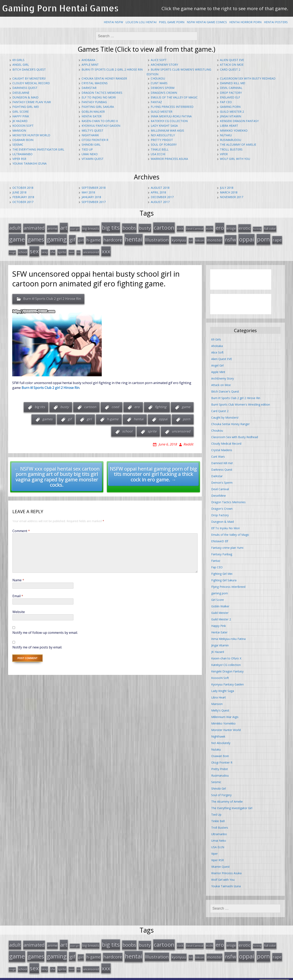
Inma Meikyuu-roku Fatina (171, 116)
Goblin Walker (93, 112)
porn (186, 416)
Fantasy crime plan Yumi (32, 102)
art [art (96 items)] (64, 227)
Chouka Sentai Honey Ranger (104, 78)
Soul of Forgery (164, 145)
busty (65, 404)
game (186, 404)
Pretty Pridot (162, 140)
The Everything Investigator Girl (38, 149)
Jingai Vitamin (231, 116)
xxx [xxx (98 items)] (106, 248)
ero (137, 404)
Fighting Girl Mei (26, 107)
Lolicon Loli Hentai (141, 22)
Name (18, 577)
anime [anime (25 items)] (52, 228)
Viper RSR (19, 159)
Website (19, 609)
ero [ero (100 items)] (220, 227)
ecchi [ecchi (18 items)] (209, 228)
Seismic (18, 145)
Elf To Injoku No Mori (99, 97)
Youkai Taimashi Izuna (30, 163)
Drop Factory (231, 93)
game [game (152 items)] (17, 238)
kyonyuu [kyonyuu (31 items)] (179, 238)
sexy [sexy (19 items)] (45, 249)
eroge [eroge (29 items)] (231, 228)
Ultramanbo (22, 154)
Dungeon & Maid (25, 97)
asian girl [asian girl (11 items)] (75, 228)
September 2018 (94, 188)
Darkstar (89, 88)
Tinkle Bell (160, 149)
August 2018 (160, 188)
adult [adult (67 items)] (15, 227)
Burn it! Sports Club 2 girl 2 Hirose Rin (112, 69)
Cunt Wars (159, 83)
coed (115, 404)
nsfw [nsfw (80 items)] (230, 238)
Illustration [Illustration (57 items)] (157, 238)
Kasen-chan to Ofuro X (100, 121)
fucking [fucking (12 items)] (257, 228)
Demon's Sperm (163, 88)
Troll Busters (231, 149)
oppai (163, 416)
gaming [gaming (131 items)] (57, 238)
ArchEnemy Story (164, 65)
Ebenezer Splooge (274, 976)
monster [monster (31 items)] (214, 238)
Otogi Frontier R (95, 140)
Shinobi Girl (91, 145)
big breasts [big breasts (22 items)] (91, 228)
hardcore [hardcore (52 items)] (113, 238)
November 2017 (232, 197)
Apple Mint (90, 65)
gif (70, 416)
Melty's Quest (92, 130)
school (127, 428)
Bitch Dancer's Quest (29, 69)
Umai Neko (90, 154)
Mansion (19, 130)
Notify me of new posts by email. (37, 644)
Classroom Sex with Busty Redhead (248, 78)
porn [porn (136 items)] (263, 237)
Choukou (158, 78)
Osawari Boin (23, 140)
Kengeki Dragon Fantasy (239, 121)
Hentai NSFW (113, 22)
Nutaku (226, 135)
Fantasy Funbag (94, 102)
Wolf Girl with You (235, 159)
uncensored (181, 428)
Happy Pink (21, 116)
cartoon (90, 404)
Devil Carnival (231, 88)
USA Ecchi (158, 154)
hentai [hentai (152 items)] (134, 238)
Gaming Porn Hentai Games (60, 8)
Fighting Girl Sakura (98, 107)
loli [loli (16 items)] (191, 239)
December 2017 (162, 197)
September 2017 (94, 202)
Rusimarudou (231, 140)
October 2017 (23, 202)
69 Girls (18, 60)
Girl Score (21, 112)
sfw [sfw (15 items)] (53, 249)
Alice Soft (159, 60)
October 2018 (23, 188)
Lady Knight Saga (164, 126)
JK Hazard (20, 121)
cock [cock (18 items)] (180, 228)
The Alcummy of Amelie (238, 145)
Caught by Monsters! (29, 78)
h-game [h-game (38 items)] (93, 238)
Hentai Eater (92, 116)
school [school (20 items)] (23, 249)
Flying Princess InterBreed (172, 107)
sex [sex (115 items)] (34, 248)
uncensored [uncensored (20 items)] (91, 249)
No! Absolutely (163, 135)
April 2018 (158, 192)
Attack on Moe (232, 65)
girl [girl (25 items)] (81, 239)
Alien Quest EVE (232, 60)
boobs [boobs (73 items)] (129, 227)
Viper (224, 154)
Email (18, 593)
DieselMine (21, 93)
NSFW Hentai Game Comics (207, 22)
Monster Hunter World (31, 135)
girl (89, 416)
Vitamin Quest (93, 159)
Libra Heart (229, 126)
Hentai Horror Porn (245, 22)
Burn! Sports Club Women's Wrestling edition (241, 401)
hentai (139, 416)
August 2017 (160, 202)
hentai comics (215, 976)
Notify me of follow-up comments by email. (45, 629)
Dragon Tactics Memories (102, 93)
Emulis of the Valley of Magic (174, 97)
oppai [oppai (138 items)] (247, 237)
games (47, 416)
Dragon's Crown (164, 93)
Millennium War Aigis (167, 130)
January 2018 (91, 197)
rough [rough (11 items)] (12, 250)
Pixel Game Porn (172, 22)
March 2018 (229, 192)
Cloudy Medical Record (31, 83)
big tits (40, 404)
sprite (152, 428)
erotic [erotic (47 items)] (245, 227)
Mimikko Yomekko (234, 130)
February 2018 (23, 197)
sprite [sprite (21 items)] (62, 249)
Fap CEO (226, 102)
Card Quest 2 (230, 69)
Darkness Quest (25, 88)
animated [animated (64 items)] (34, 227)
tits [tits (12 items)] (79, 249)
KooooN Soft (23, 126)
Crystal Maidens (95, 83)
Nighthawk (90, 135)
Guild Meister (162, 112)
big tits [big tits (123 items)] (111, 227)
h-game (113, 416)
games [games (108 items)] (36, 238)
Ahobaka (88, 60)
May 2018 (88, 192)
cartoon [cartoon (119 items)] (164, 227)
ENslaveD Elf (230, 97)
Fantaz (156, 102)
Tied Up (87, 149)
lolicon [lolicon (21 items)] (200, 239)
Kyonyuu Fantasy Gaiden (101, 126)
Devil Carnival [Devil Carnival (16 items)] (195, 228)
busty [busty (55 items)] (145, 227)
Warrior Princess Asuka (169, 159)
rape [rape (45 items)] (277, 238)
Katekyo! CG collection (169, 121)
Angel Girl (21, 65)
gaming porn (230, 107)
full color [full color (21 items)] (270, 228)
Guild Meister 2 (232, 112)
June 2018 (19, 192)
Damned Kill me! (233, 83)
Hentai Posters (276, 22)
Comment (21, 528)
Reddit (188, 441)
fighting (161, 404)
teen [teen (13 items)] (72, 249)
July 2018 (227, 188)
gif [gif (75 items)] (72, 238)
